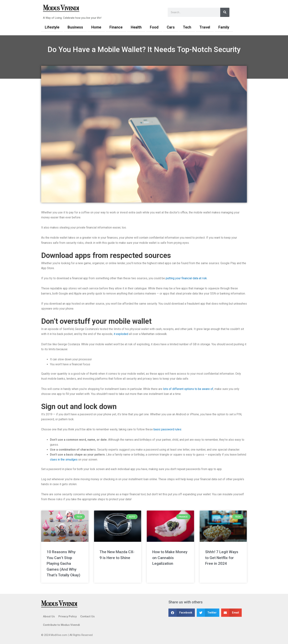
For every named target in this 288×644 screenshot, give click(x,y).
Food (154, 27)
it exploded (121, 334)
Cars (171, 27)
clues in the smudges (64, 460)
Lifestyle (52, 27)
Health (136, 27)
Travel (205, 27)
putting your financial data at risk (186, 278)
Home (96, 27)
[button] (182, 613)
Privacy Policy (67, 616)
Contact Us (87, 616)
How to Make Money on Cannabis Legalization (170, 558)
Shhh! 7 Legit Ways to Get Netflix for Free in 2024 (222, 558)
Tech (187, 27)
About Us (49, 616)
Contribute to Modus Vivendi (61, 625)
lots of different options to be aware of (188, 389)
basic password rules (167, 429)
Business (75, 27)
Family (224, 27)
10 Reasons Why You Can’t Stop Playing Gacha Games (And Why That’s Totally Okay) (63, 563)
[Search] (225, 12)
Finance (116, 27)
